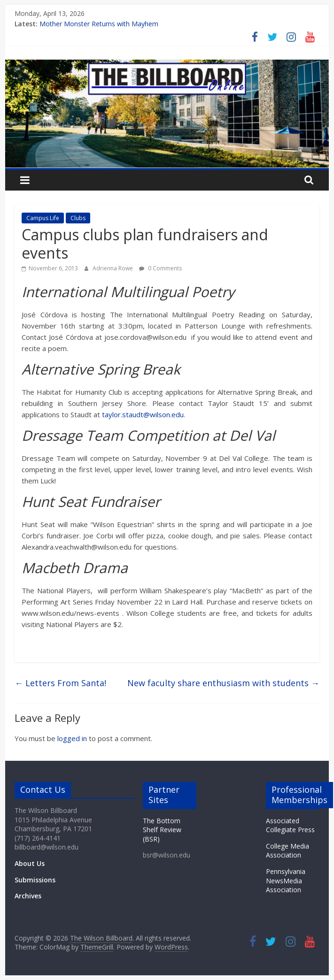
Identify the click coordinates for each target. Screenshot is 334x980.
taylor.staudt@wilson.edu (143, 414)
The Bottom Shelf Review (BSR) (162, 830)
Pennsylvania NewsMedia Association (286, 880)
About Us (30, 863)
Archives (28, 896)
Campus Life (43, 218)
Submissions (35, 880)
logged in (72, 738)
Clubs (78, 218)
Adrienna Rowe (113, 268)
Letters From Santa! (60, 683)
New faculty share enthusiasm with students (223, 683)
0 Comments (160, 268)
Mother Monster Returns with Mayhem (99, 24)
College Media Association (287, 851)
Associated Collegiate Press (290, 825)
